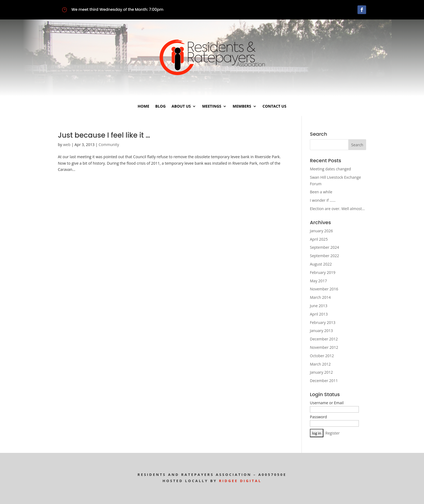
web (67, 145)
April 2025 (319, 239)
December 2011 (324, 381)
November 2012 (324, 347)
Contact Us (274, 107)
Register (332, 433)
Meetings (212, 107)
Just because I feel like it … (104, 135)
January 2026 (321, 231)
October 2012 (322, 356)
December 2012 (324, 339)
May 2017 (318, 281)
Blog (160, 107)
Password (318, 417)
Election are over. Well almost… (337, 209)
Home (143, 107)
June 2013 (319, 306)
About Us (181, 107)
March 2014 (320, 297)
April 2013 (319, 314)
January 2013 (321, 331)
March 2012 (320, 364)
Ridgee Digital (240, 481)
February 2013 (323, 322)
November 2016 (324, 289)
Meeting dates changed (330, 169)
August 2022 (321, 264)
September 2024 (324, 247)
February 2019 (323, 272)
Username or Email (327, 403)
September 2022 (324, 256)
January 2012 (321, 372)
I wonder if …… (323, 200)
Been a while (321, 192)
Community (109, 145)
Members (242, 107)
